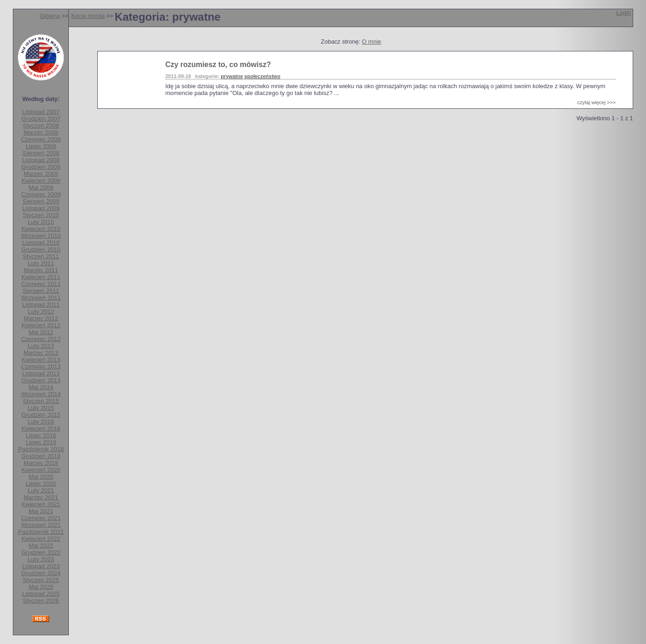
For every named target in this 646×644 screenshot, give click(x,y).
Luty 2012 (41, 311)
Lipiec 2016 (41, 435)
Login (624, 13)
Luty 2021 (41, 490)
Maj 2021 (41, 511)
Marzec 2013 (41, 353)
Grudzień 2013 (41, 380)
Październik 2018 (41, 449)
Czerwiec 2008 (41, 139)
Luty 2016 (41, 422)
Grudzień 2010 (41, 249)
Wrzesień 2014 (41, 394)
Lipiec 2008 (41, 146)
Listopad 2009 (41, 208)
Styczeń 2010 (41, 215)
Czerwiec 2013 (41, 367)
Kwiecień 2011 (41, 277)
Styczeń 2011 (41, 256)
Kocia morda (88, 16)
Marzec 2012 (41, 318)
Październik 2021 (41, 532)
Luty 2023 (41, 559)
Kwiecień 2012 (41, 325)
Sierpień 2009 (41, 201)
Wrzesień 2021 (41, 525)
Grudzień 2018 (41, 456)
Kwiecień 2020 (41, 470)
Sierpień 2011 (41, 291)
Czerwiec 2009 (41, 194)
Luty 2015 (41, 408)
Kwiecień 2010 (41, 229)
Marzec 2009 (41, 174)
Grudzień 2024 (41, 573)
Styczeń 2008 (41, 126)
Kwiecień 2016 (41, 428)
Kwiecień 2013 (41, 360)
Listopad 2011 (41, 305)
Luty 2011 (41, 263)
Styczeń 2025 (41, 580)
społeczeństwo (262, 76)
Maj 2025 (41, 587)
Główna (50, 16)
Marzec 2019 (41, 463)
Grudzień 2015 (41, 415)
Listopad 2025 (41, 594)
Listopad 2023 (41, 566)
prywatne (232, 76)
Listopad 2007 (41, 112)
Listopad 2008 (41, 160)
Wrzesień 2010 (41, 236)
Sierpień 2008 (41, 153)
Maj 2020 (41, 477)
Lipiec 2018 (41, 442)
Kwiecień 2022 (41, 539)
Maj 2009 (41, 188)
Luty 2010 (41, 222)
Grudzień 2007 (41, 119)
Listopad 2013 (41, 373)
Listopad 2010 (41, 243)
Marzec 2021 (41, 497)
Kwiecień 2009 (41, 181)
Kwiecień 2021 (41, 504)
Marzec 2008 (41, 132)
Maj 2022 (41, 546)
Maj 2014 (41, 387)
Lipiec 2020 (41, 484)
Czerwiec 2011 (41, 284)
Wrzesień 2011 (41, 298)
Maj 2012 (41, 332)
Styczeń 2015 (41, 401)
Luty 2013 (41, 346)
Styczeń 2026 (41, 601)
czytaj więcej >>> (596, 102)
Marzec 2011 (41, 270)
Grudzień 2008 (41, 167)
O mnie (372, 42)
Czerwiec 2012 (41, 339)
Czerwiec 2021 (41, 518)
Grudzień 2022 (41, 552)
